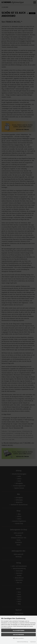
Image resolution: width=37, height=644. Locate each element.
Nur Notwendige (18, 635)
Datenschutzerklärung (22, 642)
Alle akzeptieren (18, 630)
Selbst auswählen (19, 638)
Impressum (33, 642)
